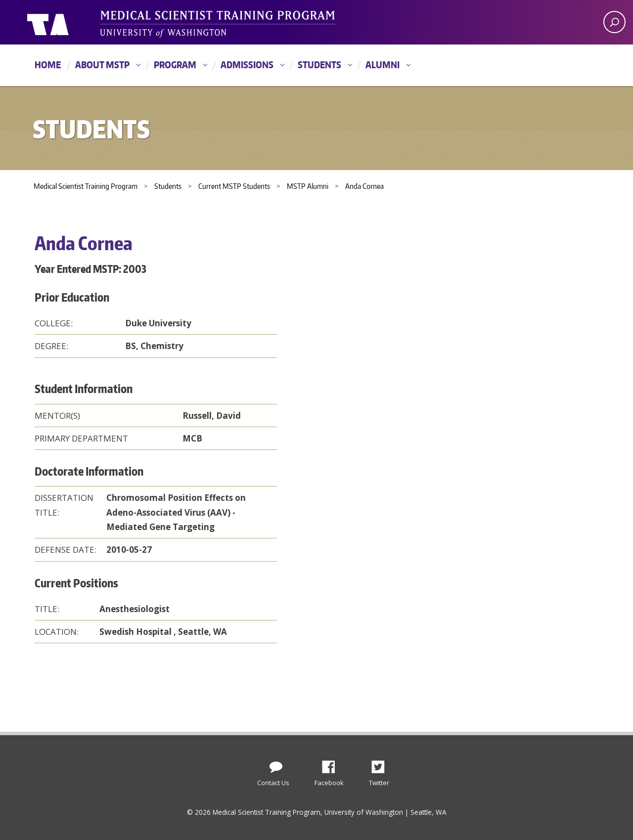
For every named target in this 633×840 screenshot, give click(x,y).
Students (319, 65)
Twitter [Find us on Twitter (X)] (382, 764)
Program (175, 65)
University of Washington (68, 22)
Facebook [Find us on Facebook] (332, 764)
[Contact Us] (276, 765)
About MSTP (102, 65)
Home (48, 65)
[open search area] (614, 22)
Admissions (247, 65)
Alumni (383, 65)
